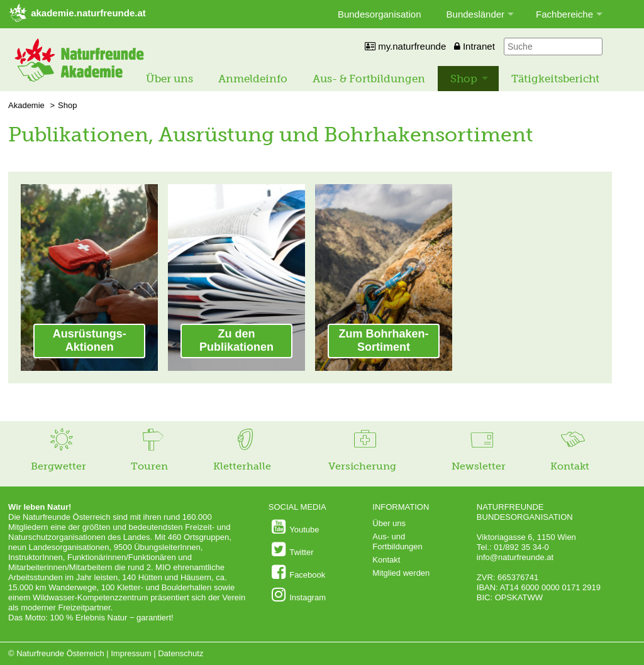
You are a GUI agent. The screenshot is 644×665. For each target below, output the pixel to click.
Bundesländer (476, 14)
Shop (464, 79)
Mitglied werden (401, 573)
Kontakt (386, 560)
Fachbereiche (564, 14)
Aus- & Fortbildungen (369, 79)
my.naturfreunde (405, 46)
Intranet (475, 46)
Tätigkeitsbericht (555, 79)
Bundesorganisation (380, 14)
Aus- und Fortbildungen (397, 541)
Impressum (131, 653)
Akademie (26, 105)
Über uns (169, 79)
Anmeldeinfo (253, 79)
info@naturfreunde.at (515, 557)
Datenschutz (180, 653)
